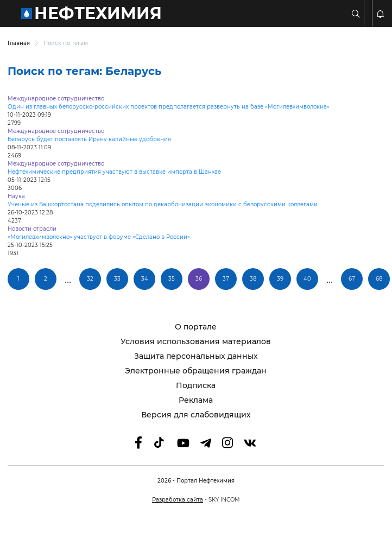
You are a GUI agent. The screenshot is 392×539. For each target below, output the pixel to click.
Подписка (196, 386)
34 (145, 279)
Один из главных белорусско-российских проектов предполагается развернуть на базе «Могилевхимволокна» (169, 107)
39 (280, 279)
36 (199, 279)
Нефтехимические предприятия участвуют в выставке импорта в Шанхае (114, 172)
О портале (196, 327)
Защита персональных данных (196, 356)
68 (379, 279)
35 (172, 279)
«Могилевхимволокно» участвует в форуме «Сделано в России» (99, 237)
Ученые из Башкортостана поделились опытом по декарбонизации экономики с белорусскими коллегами (163, 204)
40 (307, 279)
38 (253, 279)
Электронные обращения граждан (196, 371)
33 (117, 279)
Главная (19, 43)
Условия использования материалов (196, 342)
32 (90, 279)
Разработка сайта (178, 500)
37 (226, 279)
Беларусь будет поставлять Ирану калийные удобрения (89, 139)
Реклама (196, 400)
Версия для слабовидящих (196, 415)
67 (352, 279)
